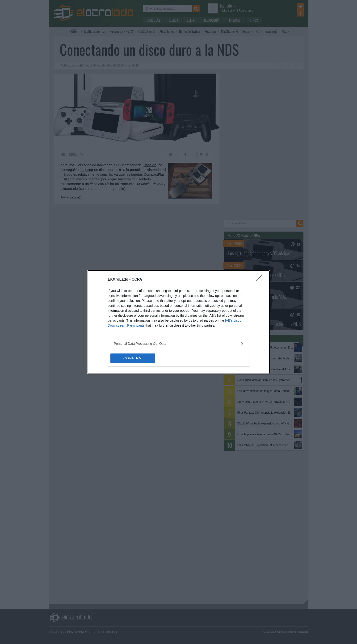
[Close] (260, 280)
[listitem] (179, 344)
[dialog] (179, 322)
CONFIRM (133, 358)
